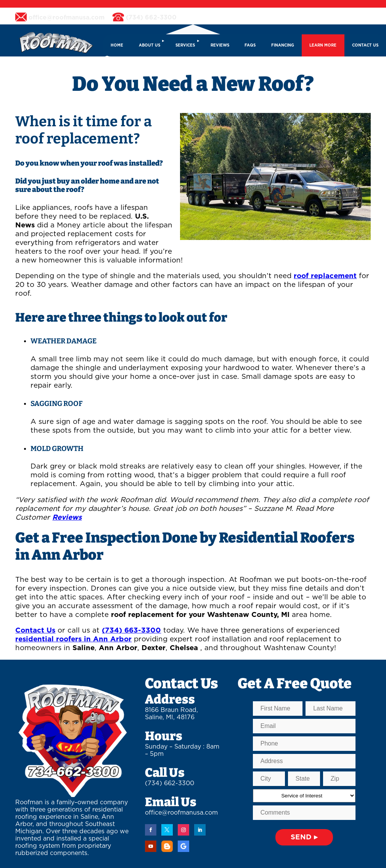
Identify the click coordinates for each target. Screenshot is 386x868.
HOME (117, 45)
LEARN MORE (323, 45)
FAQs (250, 45)
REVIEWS (220, 45)
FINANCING (283, 45)
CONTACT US (365, 45)
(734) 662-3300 (170, 783)
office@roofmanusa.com (181, 813)
